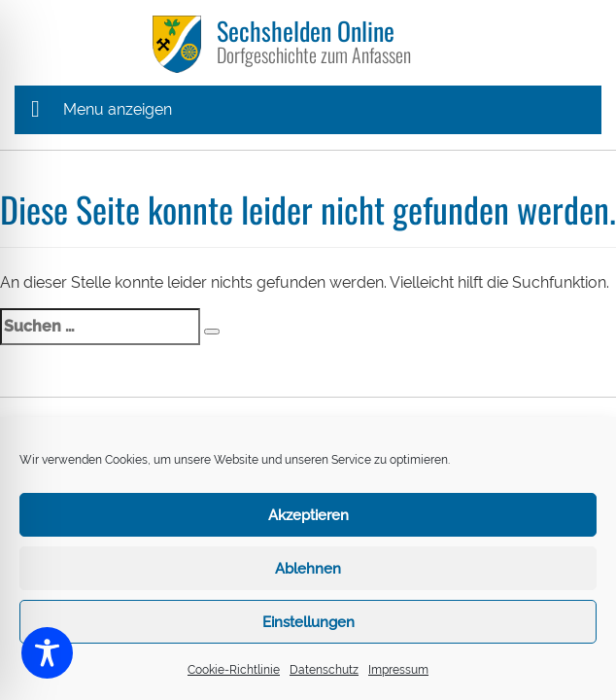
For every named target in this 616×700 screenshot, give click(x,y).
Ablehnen (308, 569)
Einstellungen (308, 622)
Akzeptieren (308, 515)
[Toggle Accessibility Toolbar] (47, 653)
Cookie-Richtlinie (234, 670)
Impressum (398, 670)
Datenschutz (324, 670)
